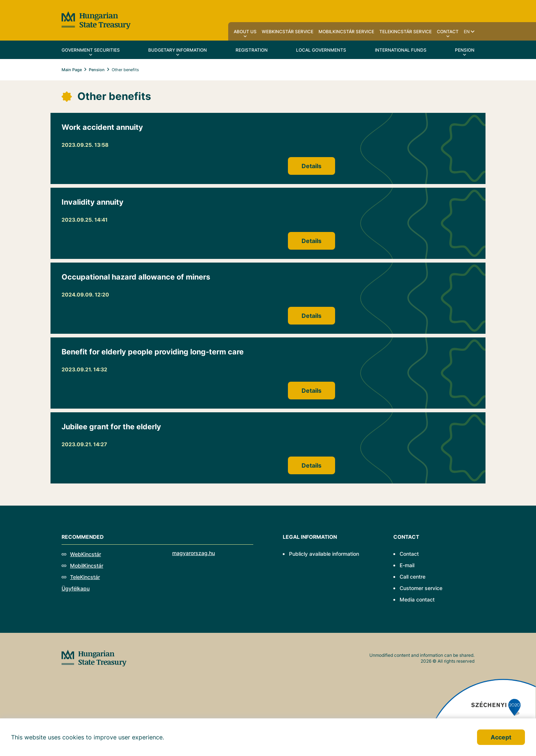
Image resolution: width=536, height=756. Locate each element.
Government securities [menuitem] (91, 50)
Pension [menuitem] (465, 50)
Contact (409, 554)
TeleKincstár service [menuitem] (406, 32)
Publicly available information (324, 554)
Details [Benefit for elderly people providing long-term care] (311, 391)
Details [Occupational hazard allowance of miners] (311, 316)
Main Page (72, 70)
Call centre (413, 577)
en (467, 32)
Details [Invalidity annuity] (311, 241)
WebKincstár (86, 554)
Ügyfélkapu (76, 588)
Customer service (421, 588)
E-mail (407, 565)
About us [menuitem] (245, 32)
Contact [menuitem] (448, 32)
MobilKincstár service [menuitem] (346, 32)
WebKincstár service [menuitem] (288, 32)
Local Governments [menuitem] (321, 50)
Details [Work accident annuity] (311, 166)
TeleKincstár (85, 577)
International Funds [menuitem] (401, 50)
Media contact (417, 599)
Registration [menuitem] (252, 50)
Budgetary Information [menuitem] (177, 50)
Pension (97, 70)
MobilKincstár (87, 566)
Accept (501, 737)
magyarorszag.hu (194, 553)
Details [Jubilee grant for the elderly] (311, 465)
